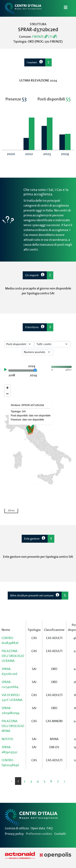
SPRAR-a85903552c (10, 749)
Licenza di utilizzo (17, 828)
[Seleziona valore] (38, 352)
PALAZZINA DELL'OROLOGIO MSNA (13, 726)
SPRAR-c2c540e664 (10, 684)
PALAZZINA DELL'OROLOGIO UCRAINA (13, 656)
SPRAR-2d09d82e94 (11, 710)
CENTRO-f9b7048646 (10, 762)
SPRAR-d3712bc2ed (9, 671)
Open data (38, 828)
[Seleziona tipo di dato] (19, 344)
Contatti (60, 834)
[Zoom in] (7, 388)
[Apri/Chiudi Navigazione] (63, 8)
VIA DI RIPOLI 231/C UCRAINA (12, 697)
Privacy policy (14, 834)
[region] (38, 449)
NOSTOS (7, 739)
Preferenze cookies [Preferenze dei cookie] (39, 834)
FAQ (50, 828)
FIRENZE (40, 36)
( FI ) (52, 36)
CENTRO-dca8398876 (10, 640)
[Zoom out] (7, 394)
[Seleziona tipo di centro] (53, 344)
